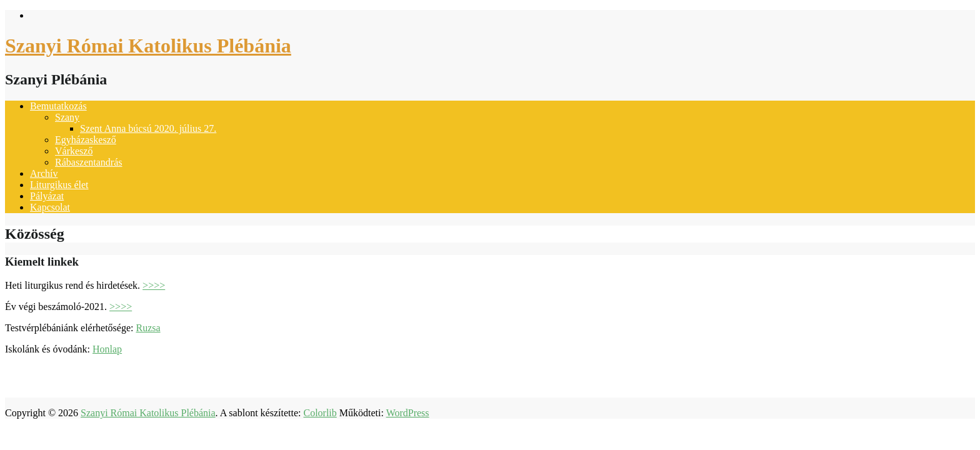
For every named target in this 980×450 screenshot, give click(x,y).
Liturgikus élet (59, 185)
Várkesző (74, 151)
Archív (44, 173)
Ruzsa (148, 328)
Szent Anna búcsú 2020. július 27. (148, 128)
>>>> (154, 285)
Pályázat (47, 196)
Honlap (107, 349)
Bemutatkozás (58, 106)
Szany (67, 117)
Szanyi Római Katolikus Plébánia (148, 46)
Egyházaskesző (86, 140)
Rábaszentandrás (89, 162)
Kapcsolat (50, 207)
